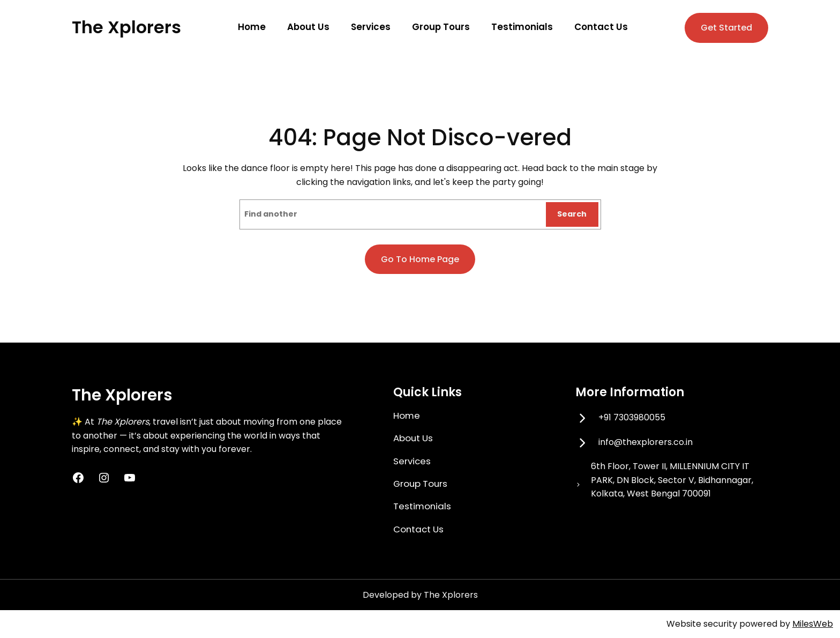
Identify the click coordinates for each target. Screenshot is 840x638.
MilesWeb (813, 624)
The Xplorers (126, 27)
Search (572, 214)
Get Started (726, 28)
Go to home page (420, 259)
